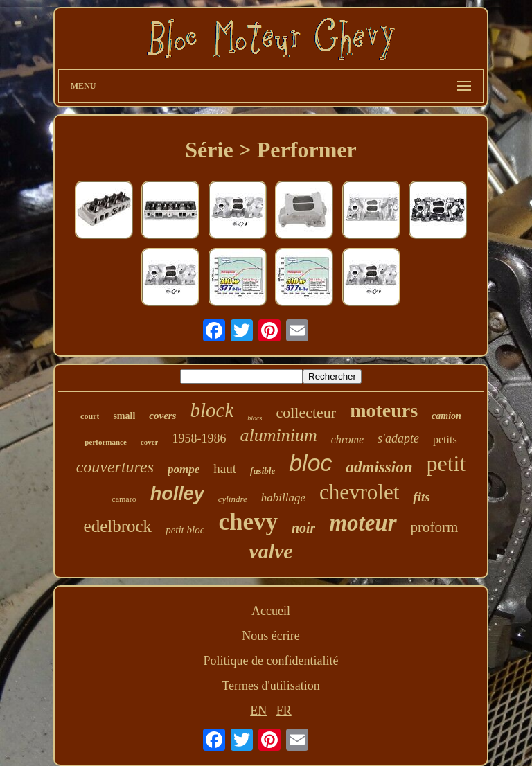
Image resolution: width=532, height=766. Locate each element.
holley (177, 494)
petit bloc (185, 530)
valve (271, 551)
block (212, 410)
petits (445, 439)
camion (446, 416)
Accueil (271, 611)
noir (303, 528)
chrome (347, 439)
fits (421, 497)
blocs (255, 418)
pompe (184, 469)
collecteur (306, 412)
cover (150, 442)
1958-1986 (199, 438)
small (124, 416)
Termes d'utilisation (271, 686)
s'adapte (398, 438)
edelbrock (118, 526)
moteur (363, 523)
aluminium (278, 435)
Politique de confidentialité (271, 661)
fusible (263, 471)
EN (258, 711)
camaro (124, 499)
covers (162, 416)
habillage (283, 498)
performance (105, 442)
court (90, 416)
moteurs (384, 410)
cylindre (233, 499)
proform (435, 527)
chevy (248, 522)
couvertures (115, 467)
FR (284, 711)
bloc (310, 463)
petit (446, 463)
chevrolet (359, 492)
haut (225, 469)
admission (380, 467)
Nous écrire (271, 636)
